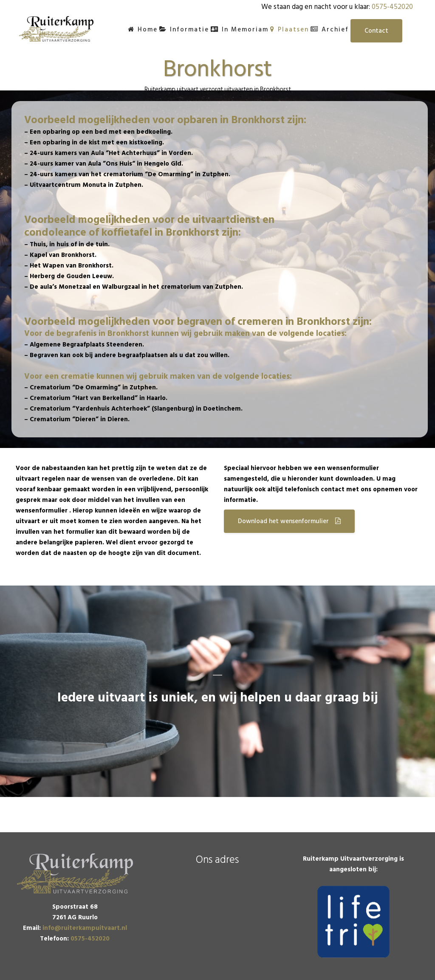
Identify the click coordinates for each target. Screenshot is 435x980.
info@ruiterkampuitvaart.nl (85, 928)
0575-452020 (392, 7)
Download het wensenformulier (289, 521)
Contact (376, 31)
